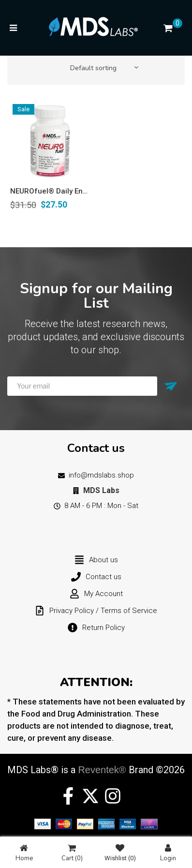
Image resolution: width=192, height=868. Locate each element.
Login (168, 853)
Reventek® (102, 770)
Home (24, 853)
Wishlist (120, 853)
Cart (72, 853)
